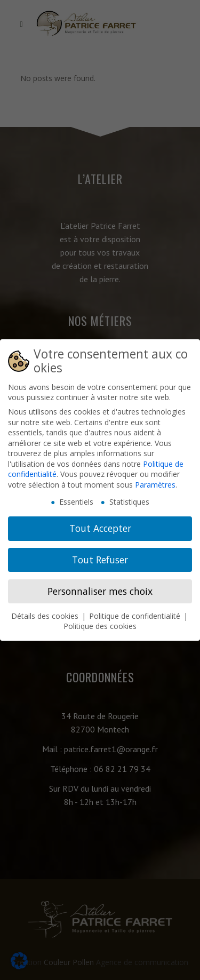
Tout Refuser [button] (100, 560)
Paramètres (155, 485)
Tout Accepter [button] (100, 528)
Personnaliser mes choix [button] (100, 591)
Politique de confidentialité (136, 615)
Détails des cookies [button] (46, 615)
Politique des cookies (100, 626)
